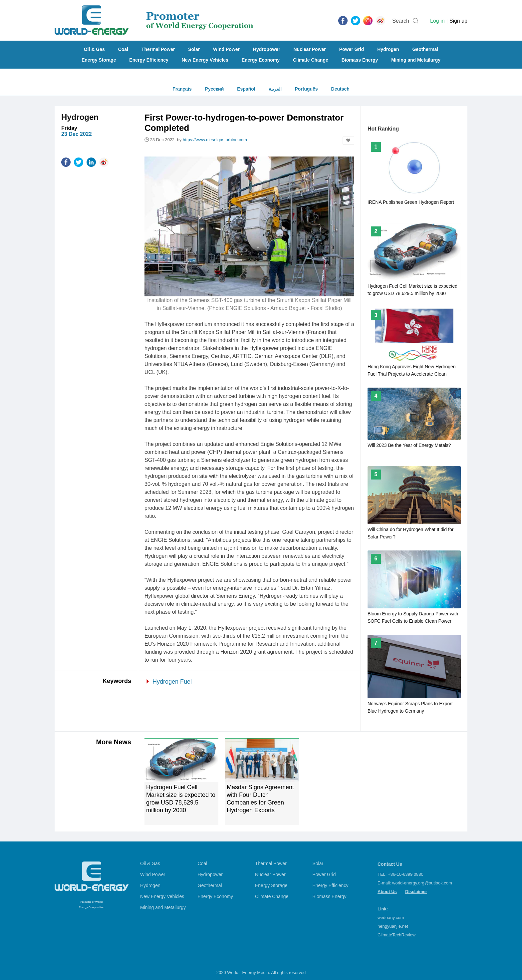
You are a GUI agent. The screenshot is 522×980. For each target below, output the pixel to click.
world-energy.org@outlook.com (422, 883)
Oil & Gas (94, 49)
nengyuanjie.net (393, 926)
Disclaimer (416, 892)
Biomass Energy (360, 60)
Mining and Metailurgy (416, 60)
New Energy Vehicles (205, 60)
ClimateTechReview (396, 935)
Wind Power (226, 49)
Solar (194, 49)
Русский (215, 89)
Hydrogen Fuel (172, 682)
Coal (123, 49)
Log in (437, 21)
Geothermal (425, 49)
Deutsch (340, 89)
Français (182, 89)
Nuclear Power (310, 49)
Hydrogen (388, 49)
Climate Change (311, 60)
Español (246, 89)
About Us (387, 892)
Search (401, 21)
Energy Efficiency (149, 60)
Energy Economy (261, 60)
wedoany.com (391, 918)
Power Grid (352, 49)
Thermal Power (158, 49)
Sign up (458, 21)
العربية (275, 89)
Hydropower (267, 49)
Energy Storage (99, 60)
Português (306, 89)
